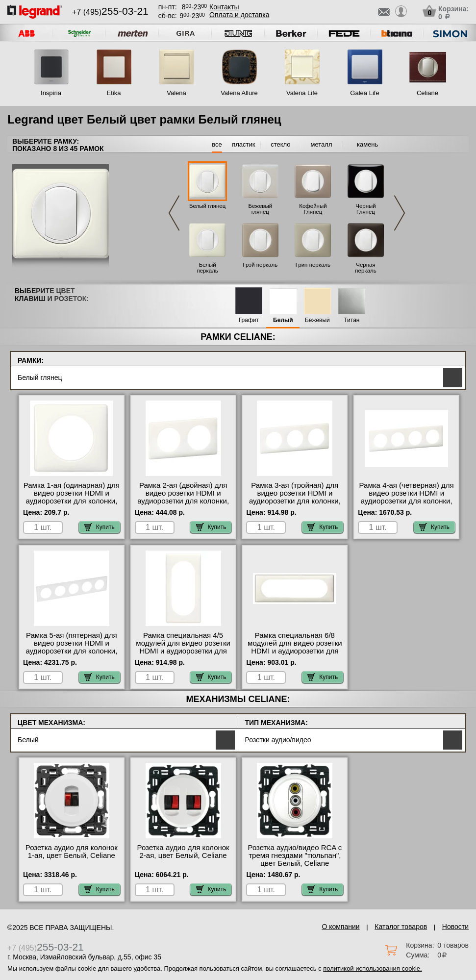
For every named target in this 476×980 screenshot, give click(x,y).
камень (367, 144)
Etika (114, 93)
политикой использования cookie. (372, 968)
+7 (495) (110, 12)
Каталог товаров (401, 927)
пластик (243, 144)
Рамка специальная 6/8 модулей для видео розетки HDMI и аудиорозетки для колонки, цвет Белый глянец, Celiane (295, 651)
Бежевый (317, 320)
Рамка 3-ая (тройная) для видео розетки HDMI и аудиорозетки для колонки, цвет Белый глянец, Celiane (295, 497)
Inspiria (51, 93)
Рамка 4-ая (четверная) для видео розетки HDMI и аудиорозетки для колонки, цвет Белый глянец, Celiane (407, 497)
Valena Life (302, 93)
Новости (455, 927)
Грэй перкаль (260, 265)
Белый (283, 320)
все (217, 144)
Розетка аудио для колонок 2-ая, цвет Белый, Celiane (183, 852)
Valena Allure (239, 93)
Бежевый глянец (260, 209)
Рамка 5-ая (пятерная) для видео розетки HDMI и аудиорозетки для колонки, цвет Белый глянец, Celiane (71, 647)
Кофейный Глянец (313, 209)
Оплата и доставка (239, 15)
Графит (249, 320)
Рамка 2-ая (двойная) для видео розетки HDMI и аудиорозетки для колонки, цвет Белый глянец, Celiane (183, 497)
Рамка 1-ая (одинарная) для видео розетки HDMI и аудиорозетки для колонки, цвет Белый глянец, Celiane (72, 497)
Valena (176, 93)
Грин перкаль (313, 265)
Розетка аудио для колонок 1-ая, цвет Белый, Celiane (72, 852)
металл (322, 144)
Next (400, 213)
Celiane (427, 93)
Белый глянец (207, 206)
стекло (280, 144)
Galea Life (364, 93)
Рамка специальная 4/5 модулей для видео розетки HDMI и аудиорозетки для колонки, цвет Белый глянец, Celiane (183, 651)
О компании (340, 927)
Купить (100, 527)
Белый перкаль (207, 268)
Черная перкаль (365, 268)
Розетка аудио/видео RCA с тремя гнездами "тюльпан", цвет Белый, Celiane (295, 855)
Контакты (224, 7)
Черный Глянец (366, 209)
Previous (174, 213)
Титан (351, 320)
